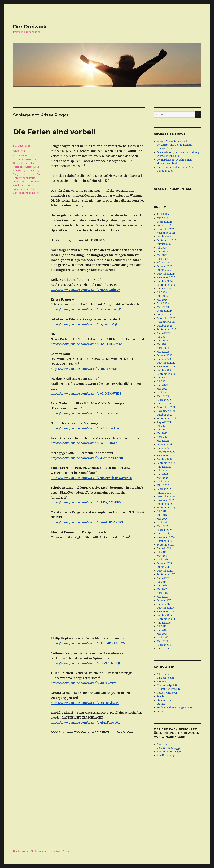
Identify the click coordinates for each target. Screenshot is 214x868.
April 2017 (162, 593)
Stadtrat (162, 704)
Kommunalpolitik (167, 685)
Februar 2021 (164, 445)
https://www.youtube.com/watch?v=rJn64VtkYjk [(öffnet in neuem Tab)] (84, 324)
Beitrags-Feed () (168, 748)
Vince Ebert (32, 193)
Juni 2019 (162, 515)
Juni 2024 (162, 296)
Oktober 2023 (165, 326)
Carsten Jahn (31, 159)
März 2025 (163, 263)
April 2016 (162, 638)
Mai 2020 (162, 478)
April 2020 (163, 482)
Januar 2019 (163, 534)
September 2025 (166, 240)
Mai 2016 (162, 634)
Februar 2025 (164, 266)
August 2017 (164, 578)
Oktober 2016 (164, 615)
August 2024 (164, 289)
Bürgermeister (165, 678)
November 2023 (166, 322)
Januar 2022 (164, 404)
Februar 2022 (165, 400)
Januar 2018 (164, 567)
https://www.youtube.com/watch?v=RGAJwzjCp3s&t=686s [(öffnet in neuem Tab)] (91, 478)
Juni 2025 (162, 251)
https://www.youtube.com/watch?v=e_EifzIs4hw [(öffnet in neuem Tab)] (84, 413)
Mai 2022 (162, 389)
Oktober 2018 (164, 541)
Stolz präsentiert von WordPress (50, 851)
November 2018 (166, 537)
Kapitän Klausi (32, 167)
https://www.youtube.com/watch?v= (76, 443)
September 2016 (166, 619)
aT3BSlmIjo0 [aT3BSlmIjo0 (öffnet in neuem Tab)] (110, 443)
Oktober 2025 (165, 237)
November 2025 (166, 233)
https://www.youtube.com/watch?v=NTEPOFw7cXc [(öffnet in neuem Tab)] (86, 344)
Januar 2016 (163, 649)
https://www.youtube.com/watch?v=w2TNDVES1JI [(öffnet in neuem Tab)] (85, 663)
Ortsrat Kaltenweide (169, 689)
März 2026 (163, 218)
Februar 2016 (164, 645)
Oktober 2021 (164, 415)
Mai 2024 (162, 300)
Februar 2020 (165, 489)
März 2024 (163, 307)
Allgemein (19, 151)
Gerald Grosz (20, 163)
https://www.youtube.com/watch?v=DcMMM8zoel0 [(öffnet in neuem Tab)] (87, 458)
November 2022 (166, 367)
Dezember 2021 (166, 407)
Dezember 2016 (166, 608)
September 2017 (166, 574)
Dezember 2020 (166, 452)
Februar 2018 (164, 563)
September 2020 (167, 463)
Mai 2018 (162, 556)
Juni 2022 (162, 385)
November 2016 (166, 612)
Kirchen (161, 682)
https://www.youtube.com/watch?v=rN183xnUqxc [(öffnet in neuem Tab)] (85, 428)
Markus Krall (29, 174)
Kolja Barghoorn (22, 170)
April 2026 (163, 214)
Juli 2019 (161, 511)
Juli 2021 (162, 426)
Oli (38, 174)
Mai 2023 (162, 344)
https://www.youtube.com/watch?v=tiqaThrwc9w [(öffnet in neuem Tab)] (86, 723)
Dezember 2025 (166, 229)
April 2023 (163, 348)
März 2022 (163, 396)
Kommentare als (169, 752)
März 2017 (162, 597)
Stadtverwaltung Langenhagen (175, 708)
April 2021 (163, 437)
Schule (161, 696)
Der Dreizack (30, 27)
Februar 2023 (165, 355)
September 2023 (166, 329)
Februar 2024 (165, 311)
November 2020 (166, 456)
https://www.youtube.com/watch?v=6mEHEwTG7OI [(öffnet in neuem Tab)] (87, 522)
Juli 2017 (161, 582)
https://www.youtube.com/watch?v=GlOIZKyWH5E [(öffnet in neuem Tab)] (86, 394)
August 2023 (164, 333)
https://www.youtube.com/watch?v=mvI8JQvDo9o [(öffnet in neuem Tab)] (86, 369)
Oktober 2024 (165, 281)
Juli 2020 (162, 471)
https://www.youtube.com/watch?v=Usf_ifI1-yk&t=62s (88, 643)
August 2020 (164, 467)
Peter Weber (21, 178)
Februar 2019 (164, 530)
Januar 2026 (164, 225)
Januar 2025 (164, 270)
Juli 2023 (162, 337)
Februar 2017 (164, 600)
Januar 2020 (164, 493)
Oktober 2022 (165, 370)
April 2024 (163, 303)
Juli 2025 (162, 248)
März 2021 (163, 441)
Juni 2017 (162, 586)
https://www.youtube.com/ (69, 502)
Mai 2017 (162, 589)
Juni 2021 (162, 430)
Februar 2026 (165, 222)
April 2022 (163, 393)
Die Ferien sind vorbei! (54, 132)
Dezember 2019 (166, 496)
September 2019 (166, 508)
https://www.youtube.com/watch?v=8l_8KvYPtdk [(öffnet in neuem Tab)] (85, 683)
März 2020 (163, 485)
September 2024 (167, 285)
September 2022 (166, 374)
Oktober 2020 (165, 459)
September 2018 (166, 545)
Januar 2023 (164, 359)
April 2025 (163, 259)
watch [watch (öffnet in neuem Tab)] (92, 502)
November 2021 (166, 411)
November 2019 (166, 500)
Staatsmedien (165, 700)
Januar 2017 (163, 604)
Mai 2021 (162, 433)
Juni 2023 (162, 341)
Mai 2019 (162, 519)
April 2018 (162, 560)
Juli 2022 (162, 381)
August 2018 (164, 548)
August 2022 (164, 378)
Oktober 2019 (164, 504)
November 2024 (166, 277)
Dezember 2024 (166, 274)
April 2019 (162, 522)
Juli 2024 (162, 292)
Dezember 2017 (166, 571)
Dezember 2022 (166, 363)
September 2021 (166, 419)
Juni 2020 (162, 474)
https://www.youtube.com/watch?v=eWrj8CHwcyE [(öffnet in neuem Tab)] (86, 309)
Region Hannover (167, 693)
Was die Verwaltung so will (172, 141)
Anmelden (163, 744)
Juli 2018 (162, 552)
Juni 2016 (162, 630)
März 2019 (163, 526)
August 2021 (164, 422)
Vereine (161, 711)
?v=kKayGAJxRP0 (109, 502)
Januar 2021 (164, 448)
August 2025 (164, 244)
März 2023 (163, 352)
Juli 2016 (161, 626)
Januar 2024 (164, 315)
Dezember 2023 (166, 318)
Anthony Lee (20, 156)
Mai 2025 (162, 255)
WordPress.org (165, 755)
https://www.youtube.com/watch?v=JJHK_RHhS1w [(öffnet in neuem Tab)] (85, 290)
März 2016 (163, 641)
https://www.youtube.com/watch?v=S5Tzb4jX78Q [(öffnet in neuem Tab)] (85, 703)
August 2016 (164, 623)
